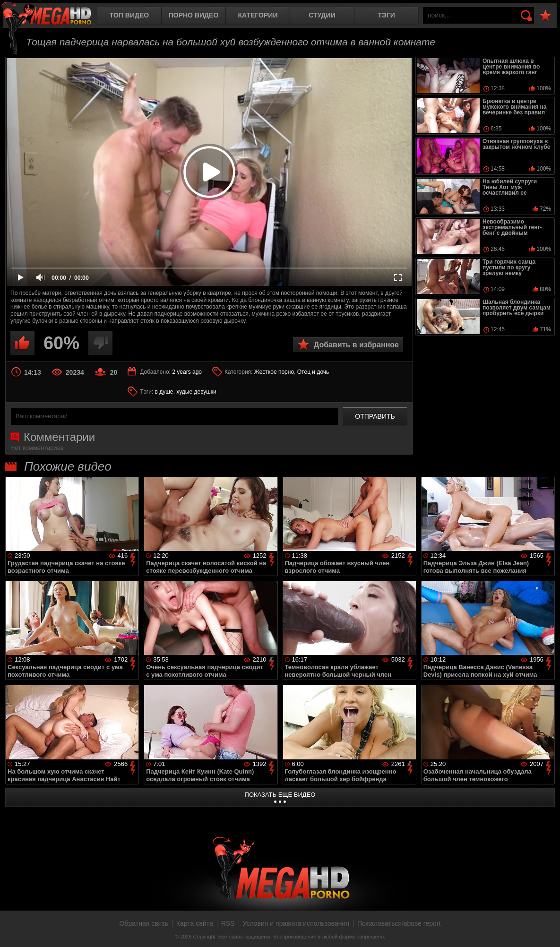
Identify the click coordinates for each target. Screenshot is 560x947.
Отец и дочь (313, 372)
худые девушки (196, 392)
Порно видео (194, 15)
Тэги (386, 15)
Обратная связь (144, 923)
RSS (228, 923)
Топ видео (129, 15)
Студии (322, 15)
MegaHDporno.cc (54, 16)
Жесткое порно (274, 372)
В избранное (545, 16)
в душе (164, 392)
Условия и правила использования (296, 923)
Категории (258, 15)
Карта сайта (195, 923)
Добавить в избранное (356, 345)
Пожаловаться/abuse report (399, 923)
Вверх (546, 930)
